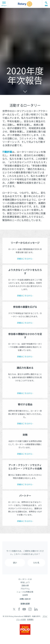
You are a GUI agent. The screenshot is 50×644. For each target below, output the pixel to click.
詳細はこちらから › (25, 259)
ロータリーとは (25, 579)
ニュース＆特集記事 (25, 592)
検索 (46, 4)
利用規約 (30, 619)
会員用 (25, 595)
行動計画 (7, 152)
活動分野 (25, 585)
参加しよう (25, 582)
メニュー (4, 4)
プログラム (25, 589)
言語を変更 (25, 604)
